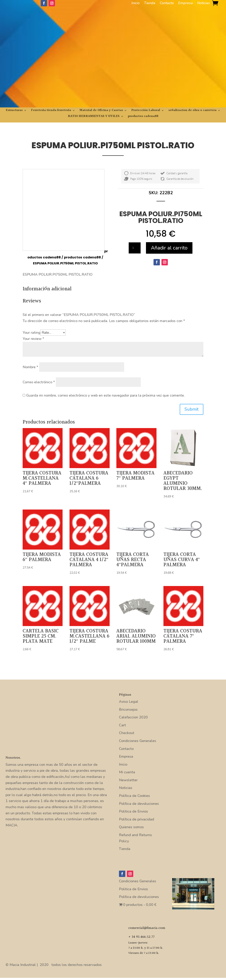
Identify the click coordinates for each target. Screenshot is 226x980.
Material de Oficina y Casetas (101, 111)
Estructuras (14, 111)
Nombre (30, 367)
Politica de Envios (133, 811)
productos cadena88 (143, 117)
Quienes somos (131, 827)
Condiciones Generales (138, 741)
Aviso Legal (129, 702)
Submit (192, 409)
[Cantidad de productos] (135, 248)
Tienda (150, 3)
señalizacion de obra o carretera (192, 111)
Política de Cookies (134, 796)
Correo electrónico (39, 382)
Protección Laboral (146, 111)
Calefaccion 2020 (133, 717)
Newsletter (128, 780)
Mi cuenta (127, 772)
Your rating (31, 333)
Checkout (127, 733)
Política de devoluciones (139, 804)
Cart (122, 725)
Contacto (167, 3)
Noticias (204, 3)
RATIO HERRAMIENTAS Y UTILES (94, 117)
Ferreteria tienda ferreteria (51, 111)
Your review (33, 339)
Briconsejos (128, 709)
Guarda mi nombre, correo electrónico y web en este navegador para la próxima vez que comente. (105, 395)
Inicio (136, 3)
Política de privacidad (137, 819)
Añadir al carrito (169, 248)
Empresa (185, 3)
